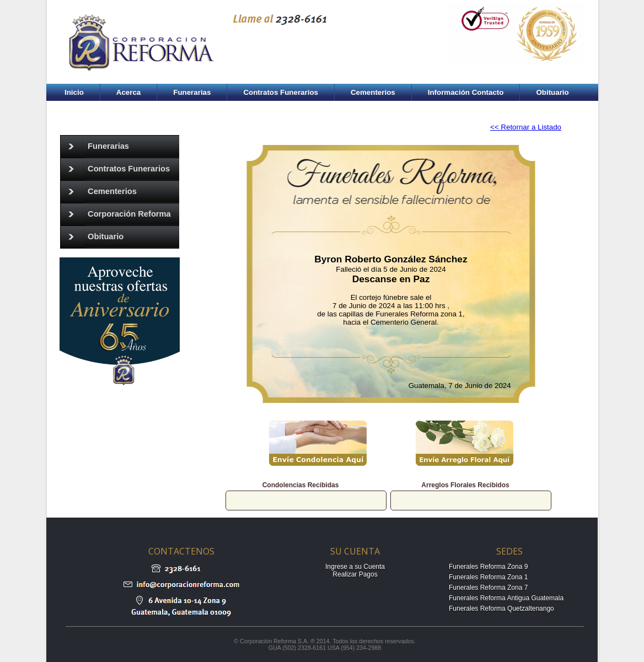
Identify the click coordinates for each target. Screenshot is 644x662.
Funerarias (192, 92)
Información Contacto (466, 92)
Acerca (128, 92)
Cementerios (373, 92)
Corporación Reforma (116, 214)
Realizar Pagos (355, 574)
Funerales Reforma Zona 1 (488, 577)
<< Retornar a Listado (526, 127)
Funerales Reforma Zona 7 (488, 588)
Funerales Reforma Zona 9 (488, 567)
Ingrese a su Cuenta (355, 567)
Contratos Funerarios (281, 92)
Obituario (552, 92)
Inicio (74, 92)
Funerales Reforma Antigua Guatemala (506, 598)
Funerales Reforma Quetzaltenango (501, 609)
